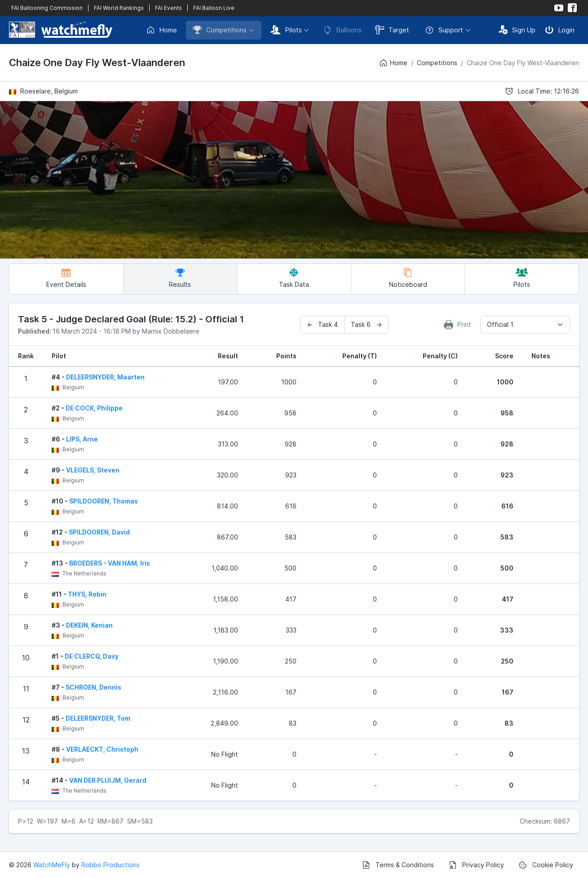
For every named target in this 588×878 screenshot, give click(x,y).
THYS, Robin (87, 594)
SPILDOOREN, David (99, 532)
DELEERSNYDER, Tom (98, 718)
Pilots (286, 30)
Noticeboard (408, 278)
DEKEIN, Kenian (89, 625)
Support (444, 30)
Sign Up (517, 30)
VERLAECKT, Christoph (102, 749)
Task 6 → (366, 324)
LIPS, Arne (82, 439)
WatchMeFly (52, 865)
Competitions (220, 30)
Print (458, 325)
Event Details (66, 278)
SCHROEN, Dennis (93, 687)
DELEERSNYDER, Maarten (105, 377)
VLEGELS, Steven (93, 470)
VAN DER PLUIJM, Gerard (108, 780)
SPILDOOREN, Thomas (104, 501)
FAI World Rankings (119, 8)
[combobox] (525, 325)
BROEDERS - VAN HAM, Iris (110, 563)
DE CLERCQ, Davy (92, 656)
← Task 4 (322, 324)
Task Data (294, 278)
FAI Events (168, 8)
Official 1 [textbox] (500, 324)
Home (161, 30)
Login (560, 30)
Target (392, 30)
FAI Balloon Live (214, 8)
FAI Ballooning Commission (47, 8)
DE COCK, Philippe (94, 408)
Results (180, 278)
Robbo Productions (111, 865)
